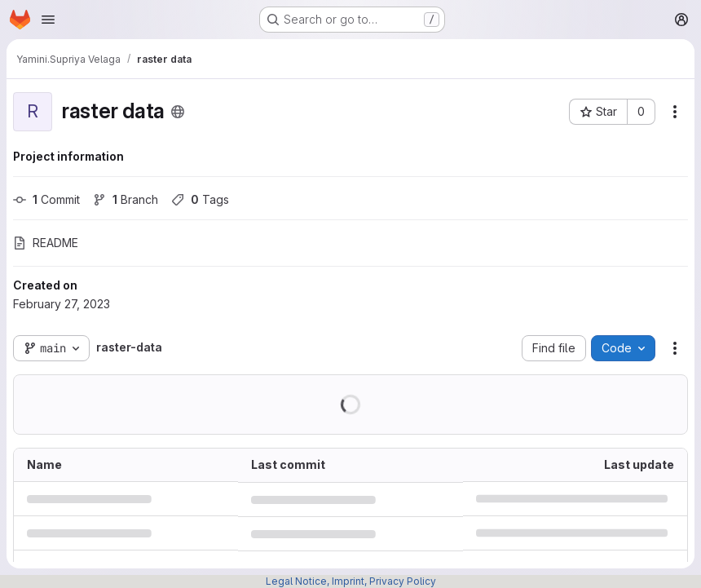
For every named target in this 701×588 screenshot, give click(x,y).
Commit (46, 199)
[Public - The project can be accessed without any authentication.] (178, 112)
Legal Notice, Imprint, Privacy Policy (351, 581)
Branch (126, 199)
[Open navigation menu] (48, 20)
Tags (200, 199)
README (46, 243)
